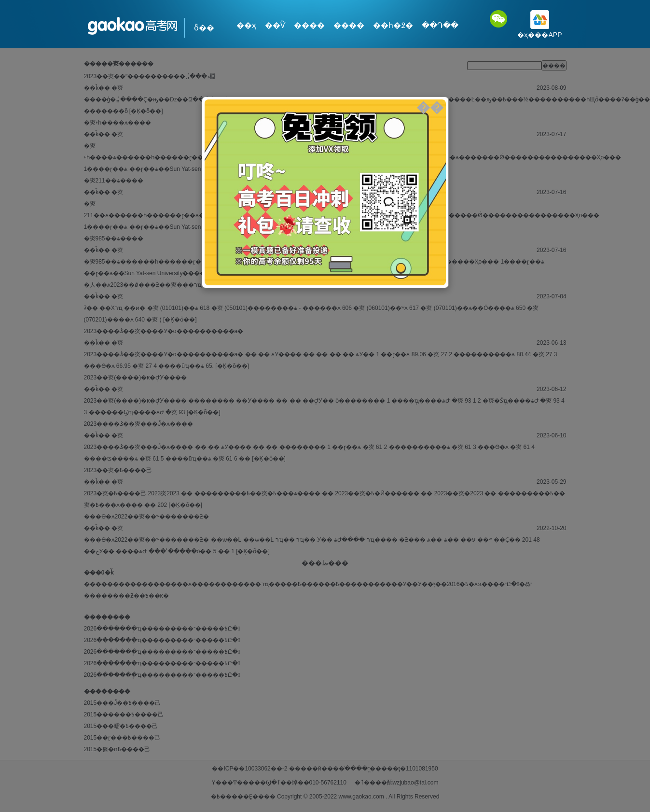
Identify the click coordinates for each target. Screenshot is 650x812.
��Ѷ (275, 25)
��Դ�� (440, 25)
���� (309, 25)
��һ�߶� (393, 25)
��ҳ (246, 25)
